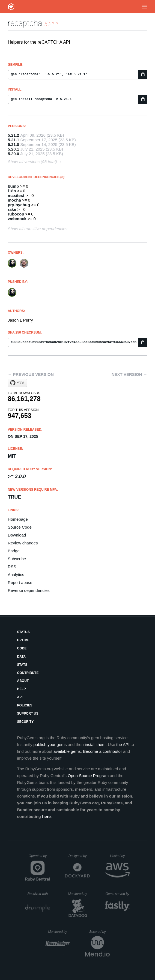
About (23, 681)
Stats (22, 665)
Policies (25, 705)
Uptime (23, 640)
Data (21, 657)
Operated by (39, 858)
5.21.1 (13, 140)
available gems (67, 751)
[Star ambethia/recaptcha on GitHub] (17, 383)
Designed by (79, 856)
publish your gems (50, 744)
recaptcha (25, 23)
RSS (12, 567)
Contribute (28, 673)
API (20, 697)
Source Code (20, 527)
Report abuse (20, 582)
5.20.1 (13, 149)
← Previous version (31, 374)
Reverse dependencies (29, 590)
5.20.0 (13, 154)
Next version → (129, 374)
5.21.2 (13, 135)
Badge (14, 551)
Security (25, 722)
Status (23, 632)
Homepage (18, 519)
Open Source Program (88, 776)
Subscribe (17, 559)
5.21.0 (13, 144)
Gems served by (117, 894)
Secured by (99, 932)
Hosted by (120, 856)
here (46, 816)
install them (95, 744)
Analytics (16, 575)
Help (21, 689)
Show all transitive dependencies (37, 229)
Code (22, 648)
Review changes (23, 543)
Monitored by (79, 894)
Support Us (28, 714)
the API (123, 744)
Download (17, 535)
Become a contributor (102, 751)
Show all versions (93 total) (32, 162)
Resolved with (38, 894)
